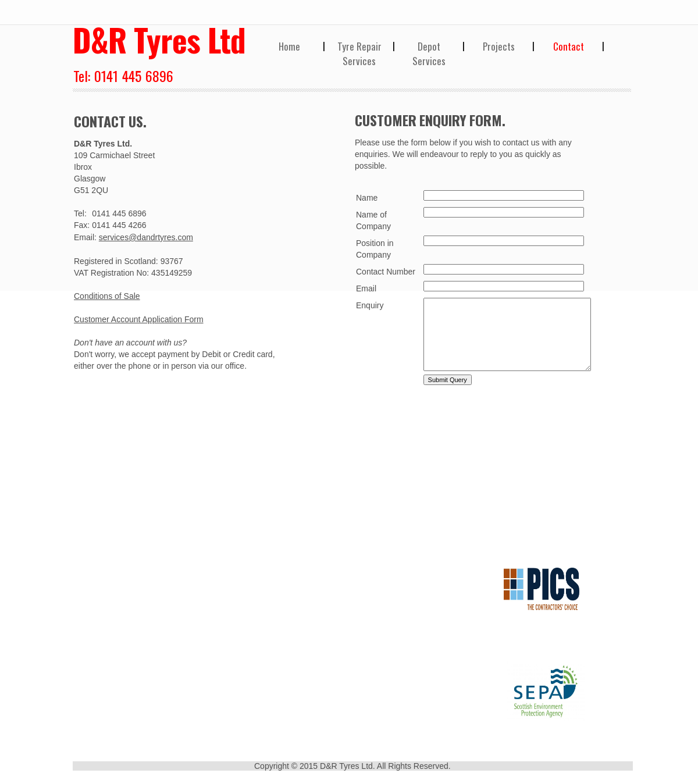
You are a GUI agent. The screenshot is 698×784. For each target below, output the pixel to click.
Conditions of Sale (107, 296)
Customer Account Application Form (139, 319)
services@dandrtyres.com (146, 237)
